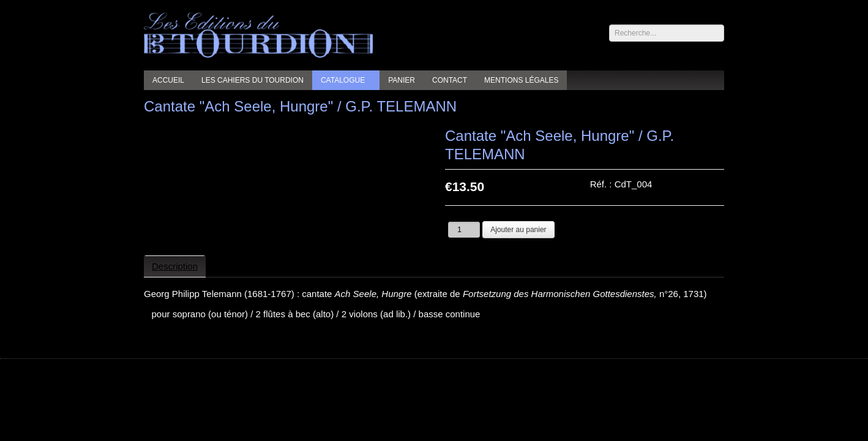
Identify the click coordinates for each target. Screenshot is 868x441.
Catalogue (343, 80)
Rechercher (609, 25)
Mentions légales (521, 80)
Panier (402, 80)
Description (175, 266)
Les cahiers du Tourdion (253, 80)
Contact (450, 80)
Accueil (168, 80)
